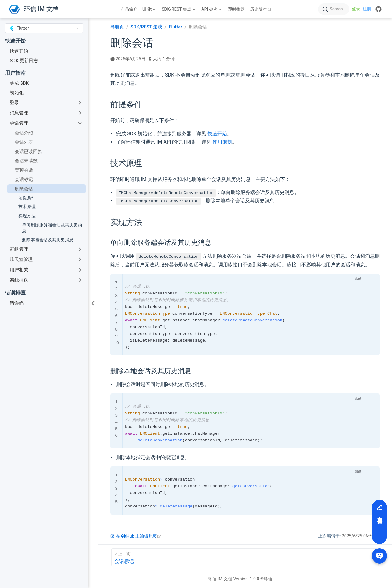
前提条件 (27, 198)
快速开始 (19, 51)
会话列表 (24, 142)
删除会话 (24, 189)
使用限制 (222, 142)
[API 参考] (212, 9)
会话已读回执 (28, 152)
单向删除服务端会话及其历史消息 (52, 228)
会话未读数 (26, 161)
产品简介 (129, 9)
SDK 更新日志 (24, 61)
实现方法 (27, 216)
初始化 (17, 93)
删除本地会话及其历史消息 (48, 240)
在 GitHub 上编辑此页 (136, 536)
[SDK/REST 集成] (179, 9)
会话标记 (24, 179)
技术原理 (27, 207)
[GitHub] (379, 9)
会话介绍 (24, 133)
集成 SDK (19, 83)
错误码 (17, 303)
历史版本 (261, 9)
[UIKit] (150, 9)
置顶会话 (24, 170)
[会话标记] (245, 557)
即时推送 (236, 9)
